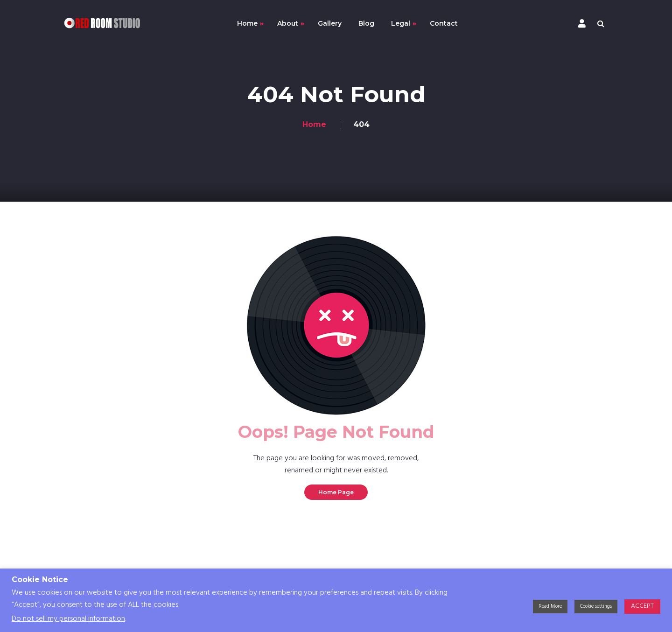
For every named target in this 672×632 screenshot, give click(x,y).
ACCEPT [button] (642, 606)
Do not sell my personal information (68, 619)
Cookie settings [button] (596, 606)
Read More (550, 606)
